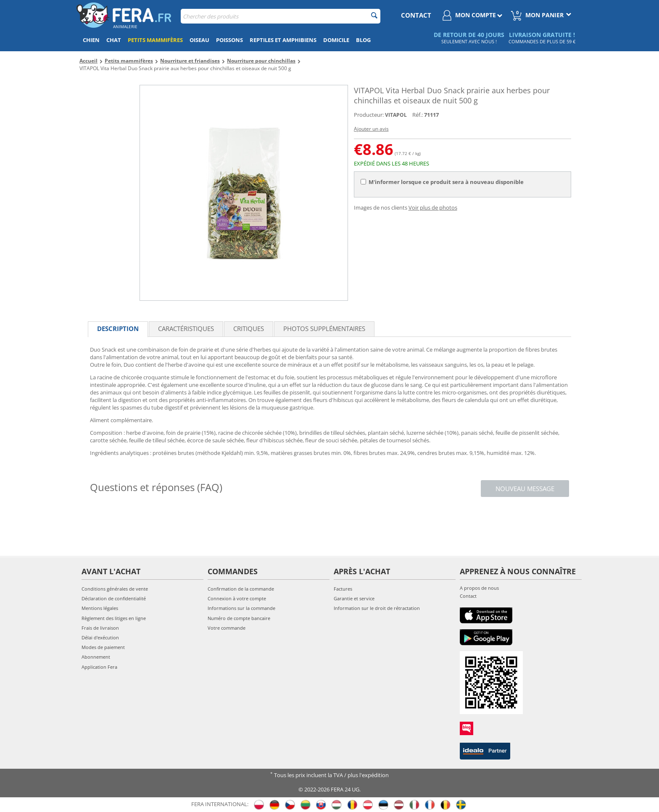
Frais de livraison (100, 628)
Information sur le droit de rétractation (377, 608)
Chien (91, 40)
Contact (468, 596)
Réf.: (418, 115)
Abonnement (96, 657)
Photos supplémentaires (324, 328)
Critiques (249, 328)
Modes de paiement (103, 647)
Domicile (336, 40)
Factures (343, 589)
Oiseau (199, 40)
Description (118, 328)
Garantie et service (354, 598)
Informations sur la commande (241, 608)
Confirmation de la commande (241, 589)
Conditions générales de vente (115, 589)
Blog (363, 40)
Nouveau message (525, 489)
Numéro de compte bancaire (239, 618)
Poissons (229, 40)
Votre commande (227, 628)
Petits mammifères (155, 40)
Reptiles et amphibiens (283, 40)
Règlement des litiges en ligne (114, 618)
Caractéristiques (186, 328)
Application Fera (99, 667)
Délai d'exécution (100, 637)
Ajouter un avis (371, 129)
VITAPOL (396, 115)
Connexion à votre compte (237, 598)
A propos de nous (479, 588)
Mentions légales (100, 608)
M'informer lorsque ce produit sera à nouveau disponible (442, 182)
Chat (114, 40)
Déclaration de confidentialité (114, 598)
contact (416, 15)
